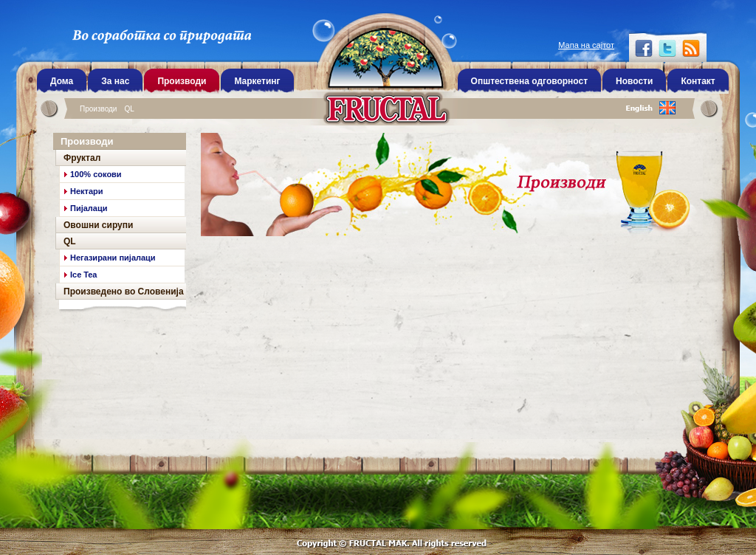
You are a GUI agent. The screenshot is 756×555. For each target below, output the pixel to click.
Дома (62, 81)
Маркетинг (257, 81)
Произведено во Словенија (124, 292)
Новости (634, 81)
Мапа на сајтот (586, 45)
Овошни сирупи (98, 225)
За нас (115, 81)
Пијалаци (89, 208)
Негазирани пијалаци (113, 258)
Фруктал (82, 158)
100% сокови (96, 174)
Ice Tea (84, 275)
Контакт (698, 81)
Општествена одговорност (529, 81)
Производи (98, 109)
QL (129, 109)
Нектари (87, 191)
